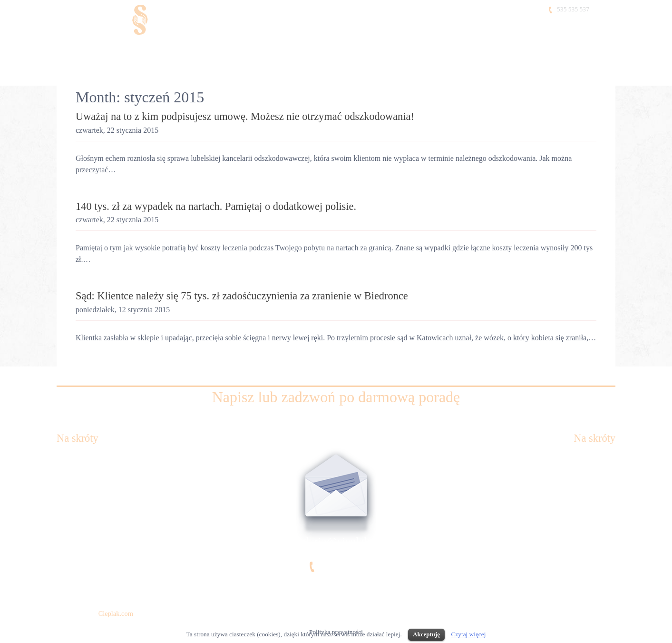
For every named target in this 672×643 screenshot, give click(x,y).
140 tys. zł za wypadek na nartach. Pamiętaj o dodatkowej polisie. (216, 206)
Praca (524, 49)
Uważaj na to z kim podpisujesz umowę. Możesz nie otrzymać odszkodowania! (245, 116)
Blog (608, 513)
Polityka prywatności (89, 576)
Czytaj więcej (468, 634)
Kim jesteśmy (164, 49)
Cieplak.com (116, 613)
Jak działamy (370, 49)
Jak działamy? (78, 534)
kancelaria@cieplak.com (336, 541)
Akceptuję (426, 634)
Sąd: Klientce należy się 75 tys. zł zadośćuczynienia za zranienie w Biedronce (242, 296)
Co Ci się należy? (263, 49)
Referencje (455, 49)
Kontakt (576, 49)
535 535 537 (573, 9)
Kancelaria (83, 49)
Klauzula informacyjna (92, 555)
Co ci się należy (81, 513)
